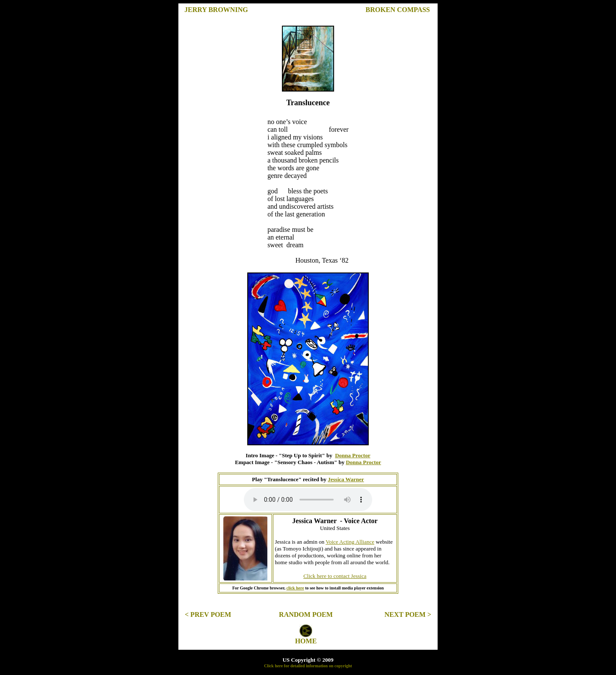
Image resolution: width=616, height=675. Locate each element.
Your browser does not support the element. (308, 500)
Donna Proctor (352, 455)
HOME (306, 641)
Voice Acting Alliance (350, 542)
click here (295, 588)
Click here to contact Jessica (335, 576)
